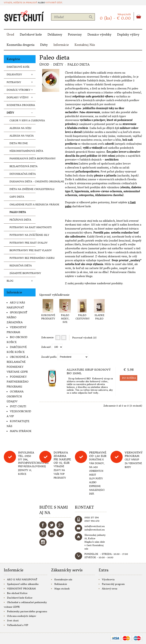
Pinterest (43, 534)
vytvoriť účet (54, 3)
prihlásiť (32, 3)
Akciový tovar (110, 589)
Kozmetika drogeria (21, 45)
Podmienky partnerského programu (18, 382)
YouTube (60, 534)
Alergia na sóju (20, 128)
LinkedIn (52, 534)
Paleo (82, 112)
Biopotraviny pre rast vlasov (23, 250)
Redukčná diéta (21, 266)
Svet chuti (18, 406)
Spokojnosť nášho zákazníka (23, 584)
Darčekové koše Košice (20, 598)
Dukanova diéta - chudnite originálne (23, 181)
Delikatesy (55, 35)
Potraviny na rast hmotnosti (23, 227)
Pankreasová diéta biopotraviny (23, 158)
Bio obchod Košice (17, 593)
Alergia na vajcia (22, 136)
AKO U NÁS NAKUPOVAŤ (22, 579)
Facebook (43, 525)
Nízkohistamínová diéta (23, 151)
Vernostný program (134, 454)
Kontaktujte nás (63, 579)
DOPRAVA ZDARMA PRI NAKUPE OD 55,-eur (62, 458)
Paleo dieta (18, 212)
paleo (78, 108)
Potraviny (75, 35)
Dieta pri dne (19, 143)
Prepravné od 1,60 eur (98, 454)
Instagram (43, 542)
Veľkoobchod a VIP (18, 625)
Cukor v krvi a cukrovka (23, 120)
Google (60, 525)
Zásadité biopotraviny (23, 273)
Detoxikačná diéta (23, 174)
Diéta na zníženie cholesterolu (23, 189)
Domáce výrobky (99, 35)
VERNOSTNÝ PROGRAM (21, 589)
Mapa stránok (21, 431)
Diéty (44, 45)
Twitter (52, 525)
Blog (10, 281)
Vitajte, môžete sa (15, 3)
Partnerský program (113, 584)
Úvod (10, 35)
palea (107, 233)
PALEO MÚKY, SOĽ (65, 319)
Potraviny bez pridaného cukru (23, 258)
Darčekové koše (31, 35)
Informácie (61, 45)
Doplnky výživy (128, 35)
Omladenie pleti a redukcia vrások (23, 204)
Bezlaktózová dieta (23, 166)
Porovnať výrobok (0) (84, 338)
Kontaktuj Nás (85, 45)
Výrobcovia (108, 579)
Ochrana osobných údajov (15, 397)
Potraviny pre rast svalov (23, 243)
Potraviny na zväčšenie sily (23, 235)
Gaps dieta (17, 197)
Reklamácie (61, 584)
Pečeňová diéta (20, 220)
